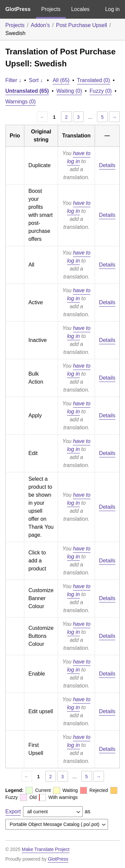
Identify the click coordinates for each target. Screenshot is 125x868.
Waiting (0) (69, 91)
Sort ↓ (36, 80)
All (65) (61, 80)
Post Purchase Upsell (81, 25)
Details (107, 165)
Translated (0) (93, 80)
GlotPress (18, 9)
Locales (80, 9)
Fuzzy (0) (101, 91)
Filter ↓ (13, 80)
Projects (51, 9)
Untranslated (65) (27, 91)
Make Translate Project (45, 849)
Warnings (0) (20, 102)
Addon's (40, 25)
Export (13, 811)
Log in (112, 9)
